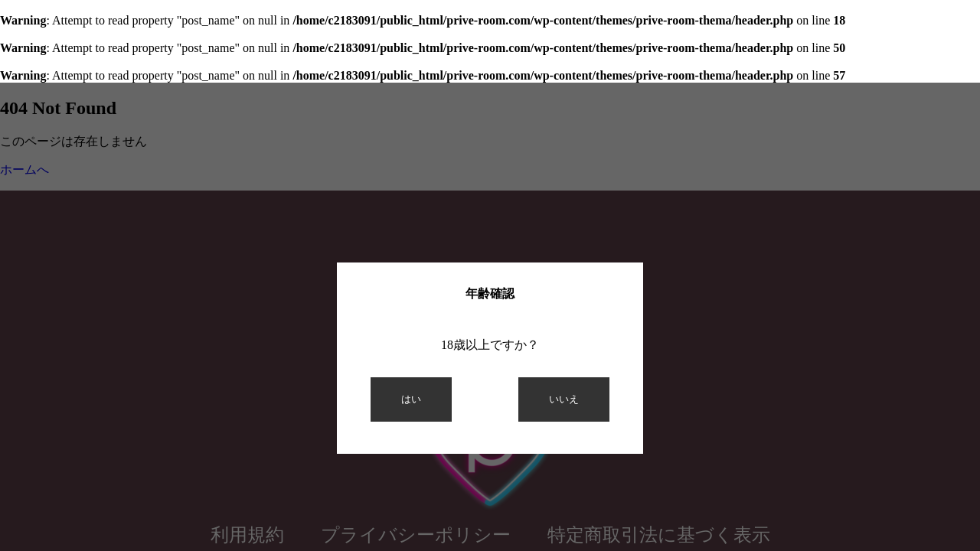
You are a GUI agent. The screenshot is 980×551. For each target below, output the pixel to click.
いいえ (564, 399)
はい (411, 399)
